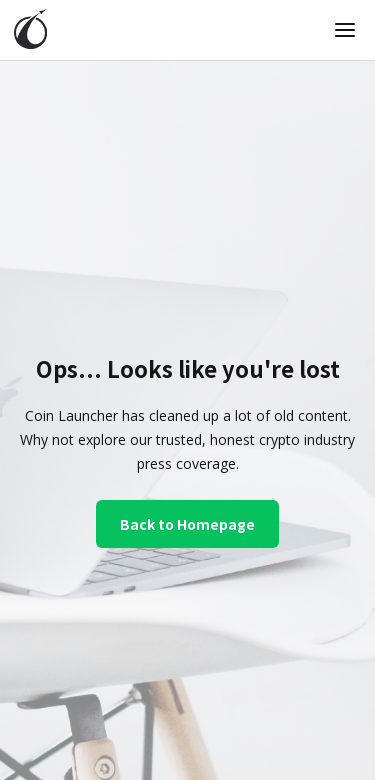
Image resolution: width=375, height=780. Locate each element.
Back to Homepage (187, 524)
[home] (30, 30)
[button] (345, 30)
